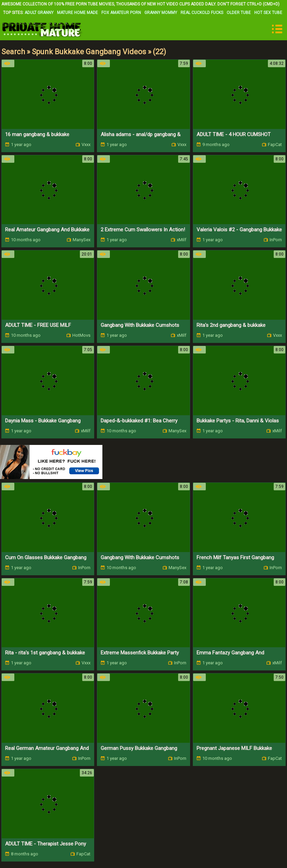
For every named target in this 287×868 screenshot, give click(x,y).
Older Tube (239, 13)
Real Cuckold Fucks (202, 13)
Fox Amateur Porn (121, 13)
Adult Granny (39, 13)
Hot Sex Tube (268, 13)
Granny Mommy (161, 13)
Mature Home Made (77, 13)
